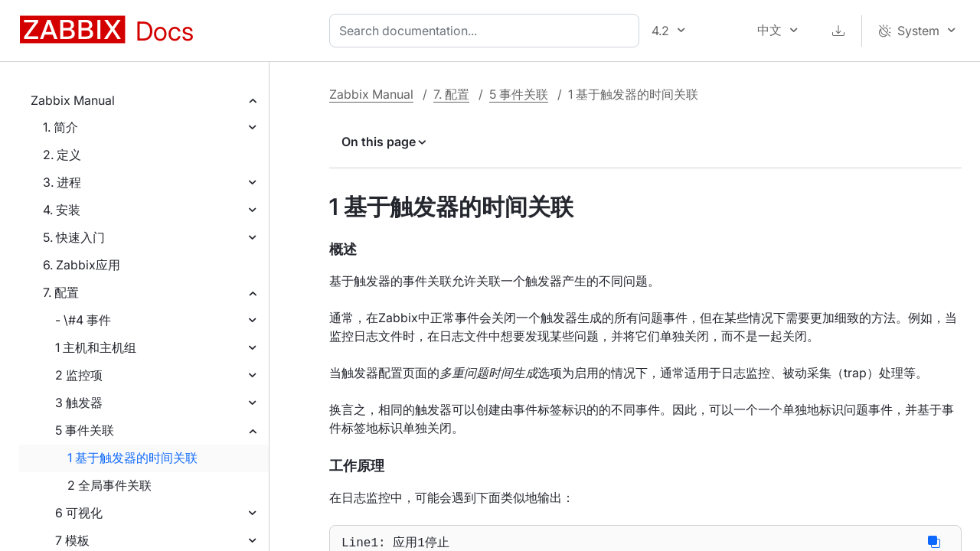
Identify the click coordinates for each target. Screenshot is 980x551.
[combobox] (487, 31)
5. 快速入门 (74, 237)
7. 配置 (61, 292)
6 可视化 (79, 513)
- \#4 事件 (83, 320)
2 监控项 (79, 375)
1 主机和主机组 (96, 347)
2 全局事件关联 (109, 485)
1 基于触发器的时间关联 (132, 458)
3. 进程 (62, 182)
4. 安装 (62, 210)
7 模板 (72, 540)
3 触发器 (79, 403)
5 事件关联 (85, 430)
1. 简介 (60, 127)
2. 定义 (62, 155)
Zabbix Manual (73, 100)
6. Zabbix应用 (82, 265)
